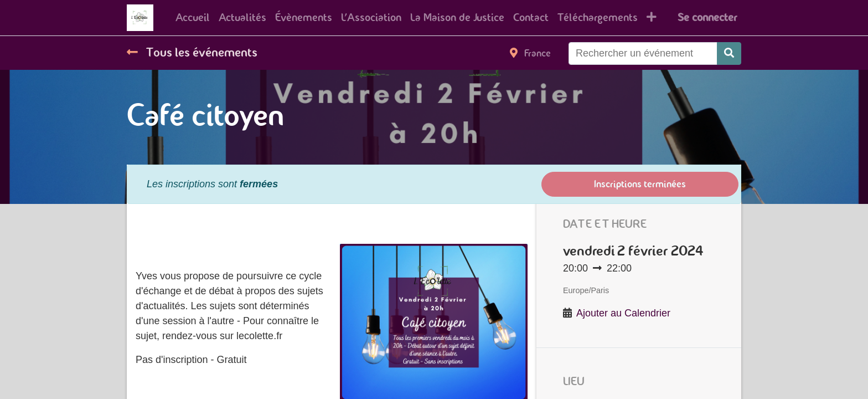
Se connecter (707, 17)
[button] (652, 18)
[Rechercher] (729, 53)
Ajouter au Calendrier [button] (623, 313)
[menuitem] (193, 18)
